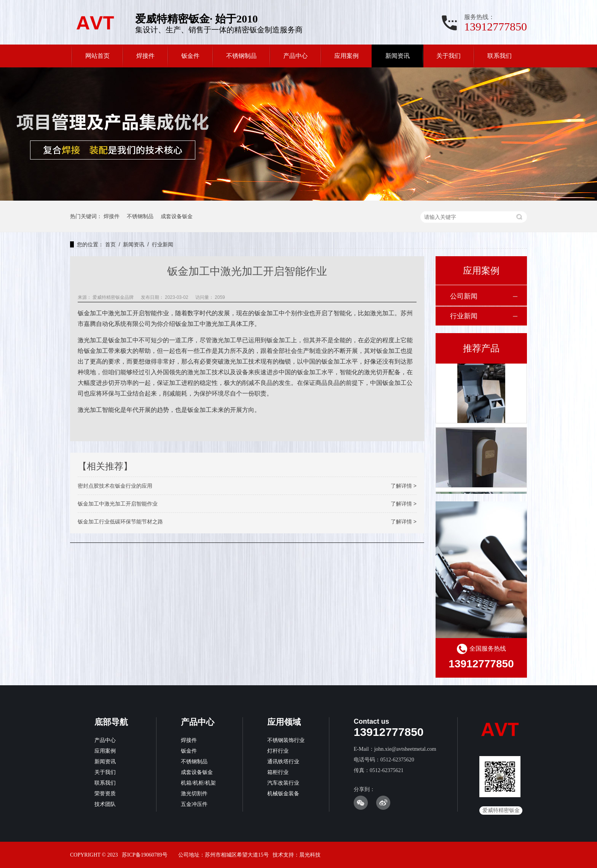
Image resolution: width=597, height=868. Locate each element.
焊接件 (145, 56)
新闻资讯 (397, 56)
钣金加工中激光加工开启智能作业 (118, 504)
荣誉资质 (105, 794)
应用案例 (346, 56)
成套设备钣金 (177, 216)
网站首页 (97, 56)
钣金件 (190, 56)
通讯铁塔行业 (283, 762)
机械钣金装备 (283, 794)
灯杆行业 (278, 751)
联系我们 (500, 56)
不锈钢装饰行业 (286, 740)
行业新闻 (163, 244)
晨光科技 (310, 855)
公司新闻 (464, 296)
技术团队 (105, 804)
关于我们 (449, 56)
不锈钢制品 (241, 56)
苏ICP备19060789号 (145, 855)
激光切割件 (194, 794)
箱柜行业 (278, 772)
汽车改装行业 (283, 783)
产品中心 (295, 56)
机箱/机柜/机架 (198, 783)
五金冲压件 (194, 804)
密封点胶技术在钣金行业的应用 (115, 486)
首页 (110, 244)
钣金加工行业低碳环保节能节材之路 (120, 522)
